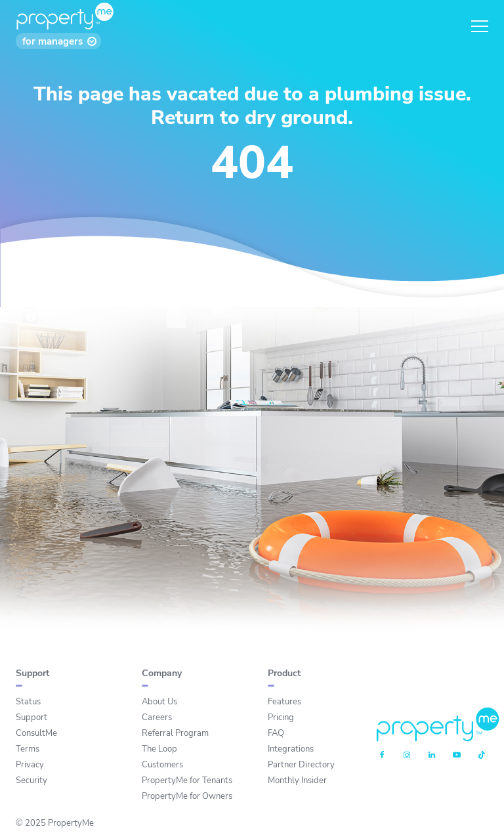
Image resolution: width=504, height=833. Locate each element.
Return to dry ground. (252, 117)
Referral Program (175, 733)
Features (284, 702)
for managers (52, 42)
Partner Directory (301, 765)
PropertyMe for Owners (187, 796)
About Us (159, 702)
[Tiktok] (482, 756)
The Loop (159, 749)
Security (31, 780)
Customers (162, 765)
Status (28, 702)
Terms (28, 749)
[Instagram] (407, 756)
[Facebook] (382, 756)
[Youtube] (457, 756)
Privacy (30, 765)
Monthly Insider (297, 780)
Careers (157, 717)
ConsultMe (36, 733)
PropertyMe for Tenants (187, 780)
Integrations (291, 749)
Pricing (281, 717)
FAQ (276, 733)
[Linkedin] (432, 756)
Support (31, 717)
